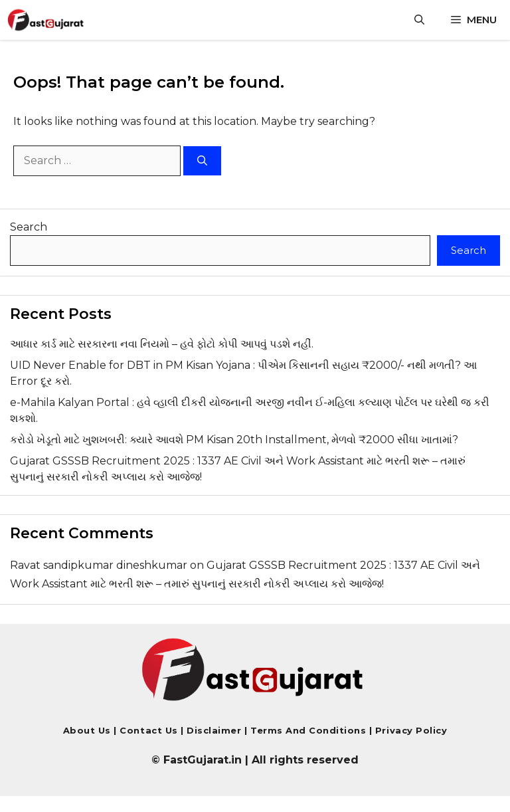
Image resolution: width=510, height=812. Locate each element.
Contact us (148, 730)
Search (29, 227)
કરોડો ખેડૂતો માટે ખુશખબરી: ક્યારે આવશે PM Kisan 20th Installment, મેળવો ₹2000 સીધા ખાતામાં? (234, 440)
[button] (419, 20)
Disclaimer (215, 730)
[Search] (202, 161)
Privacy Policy (409, 730)
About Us (87, 730)
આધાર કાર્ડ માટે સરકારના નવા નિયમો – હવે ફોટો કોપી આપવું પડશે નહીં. (162, 344)
